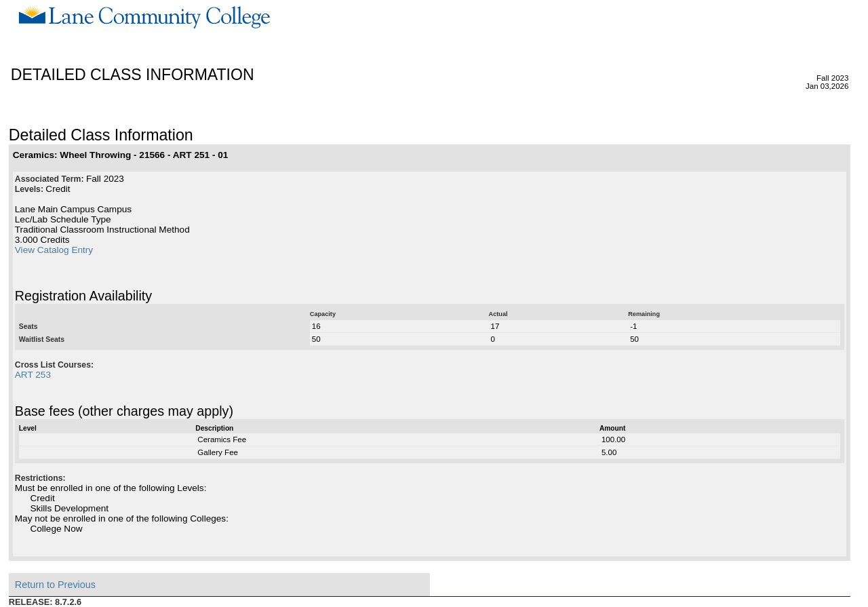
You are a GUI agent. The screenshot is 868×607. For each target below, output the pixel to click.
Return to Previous (55, 585)
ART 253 (33, 375)
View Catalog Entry (54, 250)
